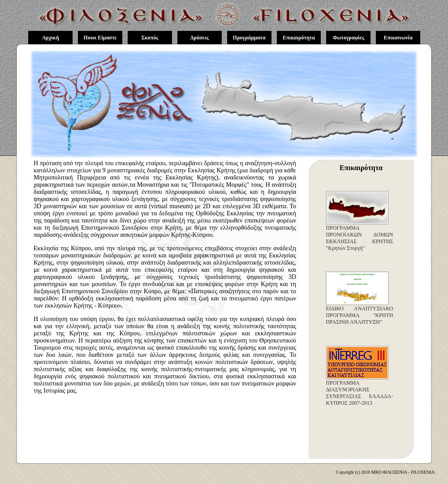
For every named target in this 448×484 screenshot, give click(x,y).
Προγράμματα (249, 38)
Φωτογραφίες (349, 38)
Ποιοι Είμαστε (100, 38)
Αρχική (51, 38)
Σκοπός (150, 38)
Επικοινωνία (398, 38)
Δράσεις (200, 38)
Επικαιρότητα (299, 38)
